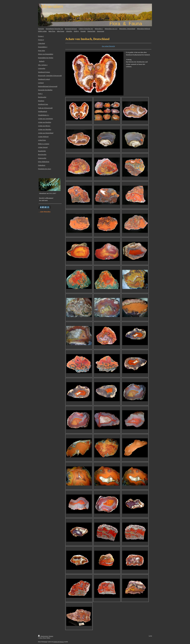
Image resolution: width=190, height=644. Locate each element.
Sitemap (51, 636)
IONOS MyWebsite (59, 642)
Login (150, 636)
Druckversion (43, 636)
